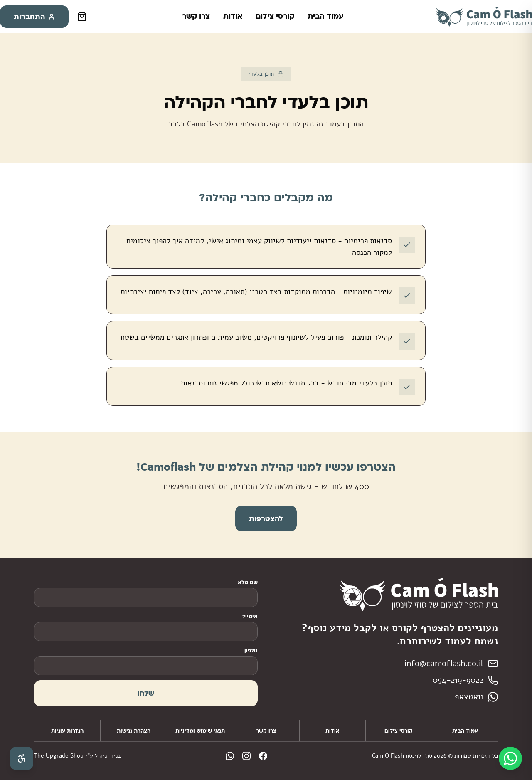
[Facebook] (263, 756)
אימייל (250, 616)
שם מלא (248, 582)
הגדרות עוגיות (67, 731)
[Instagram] (246, 756)
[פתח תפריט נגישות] (22, 758)
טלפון (251, 650)
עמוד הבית (325, 16)
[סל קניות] (82, 17)
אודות (233, 16)
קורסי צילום (275, 16)
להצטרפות (266, 518)
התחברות (34, 16)
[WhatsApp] (230, 756)
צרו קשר (196, 16)
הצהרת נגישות (134, 731)
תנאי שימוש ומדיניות (200, 731)
